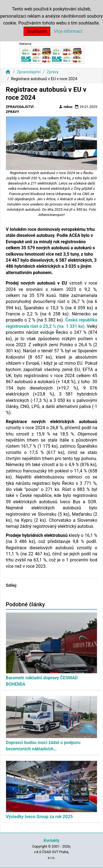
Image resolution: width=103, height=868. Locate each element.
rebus (66, 107)
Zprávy (53, 72)
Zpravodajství (29, 72)
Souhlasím (37, 31)
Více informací (68, 31)
